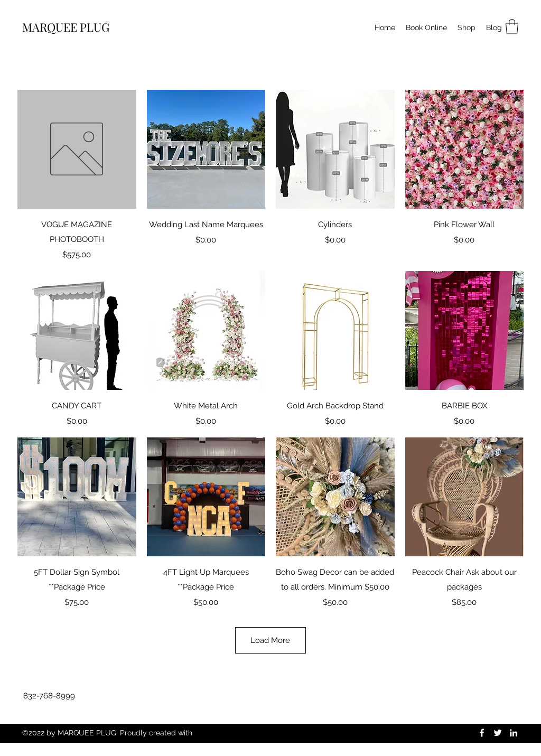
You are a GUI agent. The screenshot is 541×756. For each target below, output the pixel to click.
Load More (270, 640)
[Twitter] (498, 733)
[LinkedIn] (514, 733)
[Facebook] (482, 733)
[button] (512, 27)
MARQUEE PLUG (66, 27)
